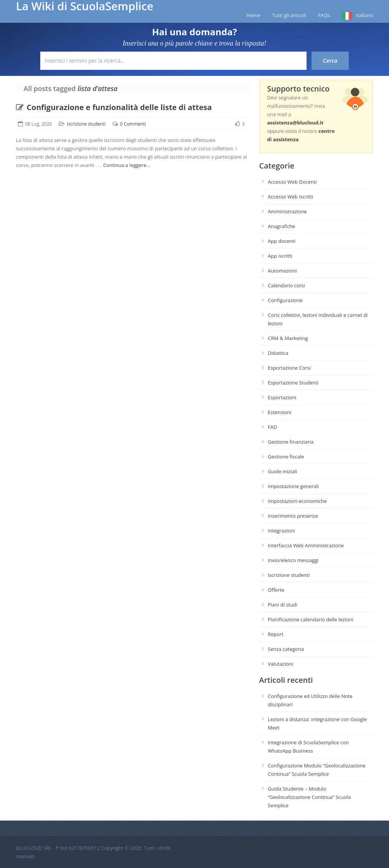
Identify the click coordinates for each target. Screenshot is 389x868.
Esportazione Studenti (293, 383)
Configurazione (285, 300)
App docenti (282, 241)
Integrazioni (281, 531)
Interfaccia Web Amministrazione (306, 545)
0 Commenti (133, 124)
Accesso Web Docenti (292, 182)
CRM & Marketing (288, 338)
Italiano (364, 15)
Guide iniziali (282, 471)
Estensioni (280, 412)
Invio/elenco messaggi (293, 560)
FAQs (324, 15)
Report (276, 634)
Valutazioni (281, 664)
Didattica (278, 353)
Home (254, 15)
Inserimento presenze (293, 516)
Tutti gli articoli (289, 15)
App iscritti (280, 256)
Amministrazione (287, 211)
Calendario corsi (286, 285)
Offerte (276, 590)
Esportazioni (282, 397)
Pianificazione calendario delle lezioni (311, 619)
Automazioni (282, 271)
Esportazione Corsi (289, 368)
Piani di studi (283, 605)
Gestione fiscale (286, 457)
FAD (272, 427)
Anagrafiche (281, 226)
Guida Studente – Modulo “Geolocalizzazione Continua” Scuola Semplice (309, 797)
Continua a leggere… (127, 165)
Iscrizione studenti (86, 124)
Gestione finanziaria (291, 442)
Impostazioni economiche (297, 501)
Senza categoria (286, 649)
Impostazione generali (293, 486)
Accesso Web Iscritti (290, 197)
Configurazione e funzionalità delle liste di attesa (114, 107)
